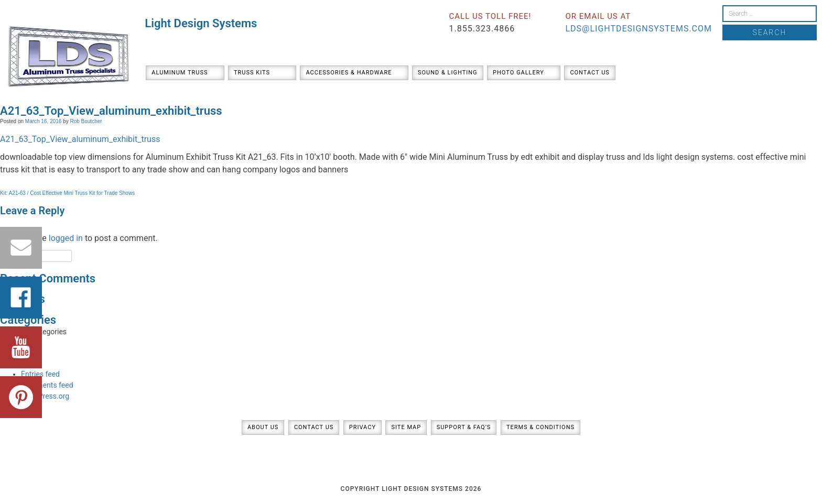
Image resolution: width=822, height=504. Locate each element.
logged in (66, 238)
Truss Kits (252, 73)
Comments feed (47, 385)
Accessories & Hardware (349, 73)
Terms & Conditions (540, 427)
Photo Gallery (518, 73)
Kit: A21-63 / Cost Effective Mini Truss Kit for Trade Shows (67, 193)
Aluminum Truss (180, 73)
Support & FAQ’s (464, 427)
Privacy (363, 427)
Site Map (406, 427)
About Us (263, 427)
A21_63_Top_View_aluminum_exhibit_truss (80, 139)
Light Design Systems (201, 23)
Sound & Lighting (448, 73)
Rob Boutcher (86, 121)
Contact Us (590, 73)
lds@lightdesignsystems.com (639, 29)
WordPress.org (45, 396)
